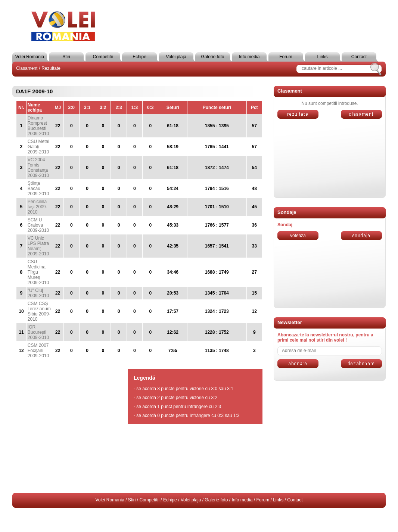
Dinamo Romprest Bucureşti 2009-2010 (38, 126)
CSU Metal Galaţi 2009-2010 (38, 147)
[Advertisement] (330, 437)
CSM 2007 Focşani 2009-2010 (38, 351)
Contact (359, 57)
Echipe (139, 57)
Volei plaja (176, 57)
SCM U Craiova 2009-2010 (38, 225)
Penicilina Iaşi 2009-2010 (38, 207)
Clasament (27, 68)
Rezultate (51, 68)
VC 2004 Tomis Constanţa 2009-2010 (38, 168)
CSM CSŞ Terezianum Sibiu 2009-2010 (39, 311)
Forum (286, 57)
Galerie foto (212, 57)
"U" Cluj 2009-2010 (38, 293)
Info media (249, 57)
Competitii (103, 57)
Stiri (66, 57)
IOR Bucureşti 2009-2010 (38, 332)
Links (322, 57)
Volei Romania (30, 57)
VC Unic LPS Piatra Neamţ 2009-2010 (38, 246)
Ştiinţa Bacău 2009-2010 (38, 189)
